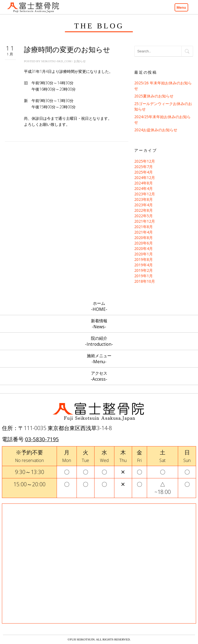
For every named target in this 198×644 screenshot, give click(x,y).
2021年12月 (145, 221)
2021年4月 (144, 232)
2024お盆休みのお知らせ (156, 130)
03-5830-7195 (42, 439)
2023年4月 (144, 205)
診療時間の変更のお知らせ (67, 50)
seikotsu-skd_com (56, 61)
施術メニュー (99, 359)
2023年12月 (145, 194)
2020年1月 (144, 254)
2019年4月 (144, 265)
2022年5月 (144, 216)
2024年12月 (145, 178)
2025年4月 (144, 172)
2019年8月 (144, 259)
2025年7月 (144, 167)
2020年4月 (144, 248)
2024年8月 (144, 183)
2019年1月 (144, 276)
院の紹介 (99, 341)
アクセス (99, 376)
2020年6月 (144, 243)
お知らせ (80, 61)
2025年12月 (145, 161)
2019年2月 (144, 270)
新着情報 (99, 324)
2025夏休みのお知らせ (154, 96)
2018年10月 (145, 281)
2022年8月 (144, 210)
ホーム (99, 306)
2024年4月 (144, 188)
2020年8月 (144, 238)
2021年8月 (144, 227)
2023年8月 (144, 199)
